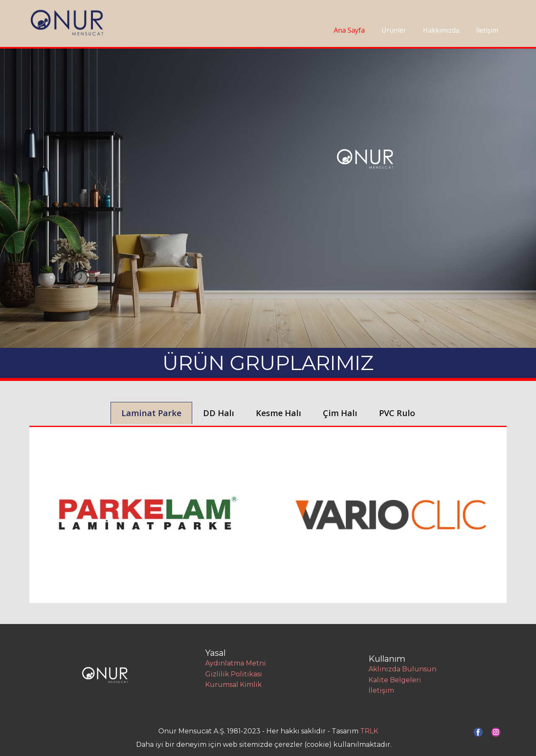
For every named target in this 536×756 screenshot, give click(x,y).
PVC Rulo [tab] (397, 413)
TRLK (369, 731)
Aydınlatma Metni (236, 663)
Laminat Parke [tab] (151, 413)
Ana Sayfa (349, 30)
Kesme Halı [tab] (278, 413)
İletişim (487, 30)
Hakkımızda (441, 30)
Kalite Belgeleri (395, 680)
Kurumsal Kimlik (233, 685)
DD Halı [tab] (219, 413)
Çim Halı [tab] (340, 413)
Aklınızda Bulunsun (402, 669)
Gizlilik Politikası (234, 674)
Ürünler (394, 30)
